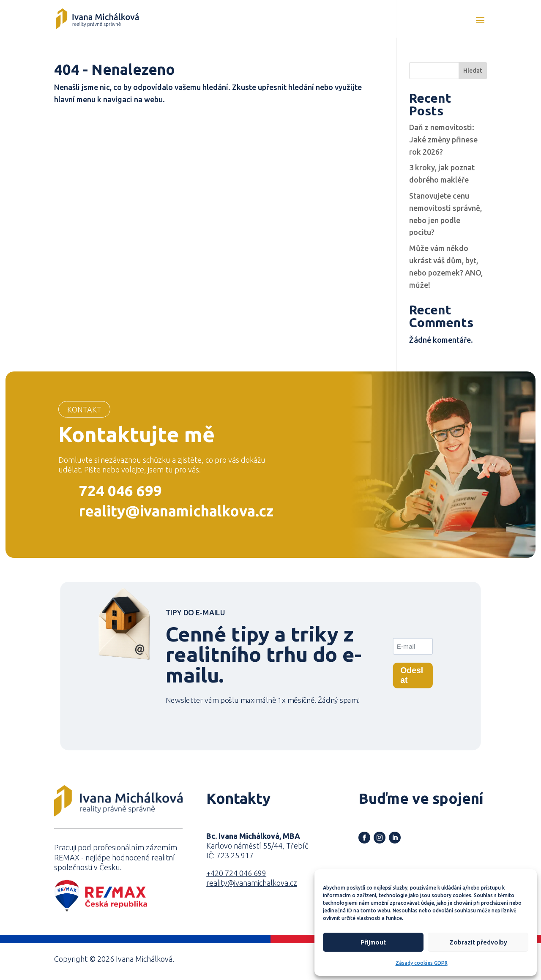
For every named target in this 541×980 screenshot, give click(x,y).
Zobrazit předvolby (478, 942)
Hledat (473, 71)
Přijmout (373, 942)
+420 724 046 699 (236, 873)
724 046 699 (120, 491)
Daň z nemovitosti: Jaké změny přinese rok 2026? (443, 139)
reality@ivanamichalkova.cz (176, 511)
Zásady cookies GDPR (422, 963)
